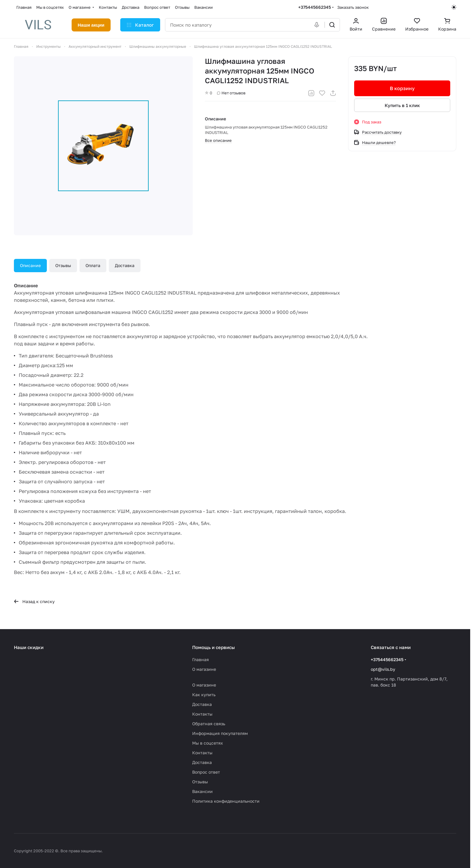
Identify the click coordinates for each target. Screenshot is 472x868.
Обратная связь (209, 724)
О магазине (204, 669)
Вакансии (202, 791)
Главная (200, 659)
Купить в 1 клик (402, 105)
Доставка (125, 265)
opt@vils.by (383, 669)
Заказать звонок (353, 7)
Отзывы (63, 265)
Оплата (93, 265)
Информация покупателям (220, 733)
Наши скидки (29, 647)
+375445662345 (315, 7)
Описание (30, 265)
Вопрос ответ (206, 772)
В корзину (402, 88)
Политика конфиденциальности (226, 801)
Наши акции (91, 25)
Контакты (202, 714)
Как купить (204, 695)
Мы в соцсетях (208, 743)
